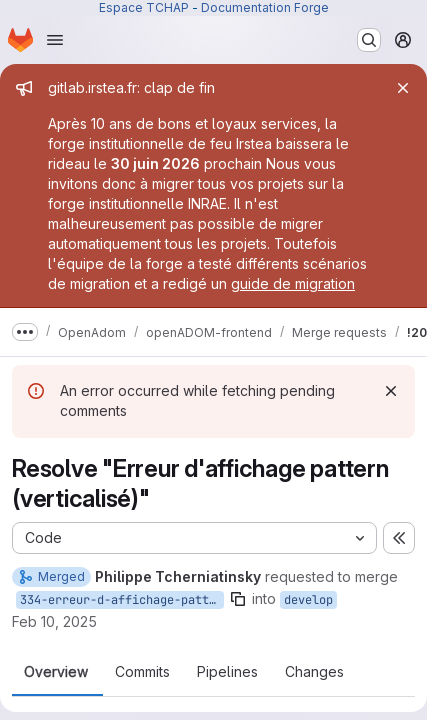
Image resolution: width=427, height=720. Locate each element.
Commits (142, 672)
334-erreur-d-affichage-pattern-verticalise (122, 600)
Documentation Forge (265, 7)
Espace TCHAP (144, 7)
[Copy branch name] (238, 599)
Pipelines (227, 672)
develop (308, 600)
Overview (56, 672)
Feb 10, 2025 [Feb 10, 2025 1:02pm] (54, 621)
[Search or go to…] (369, 40)
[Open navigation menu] (55, 40)
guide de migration (293, 283)
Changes (314, 672)
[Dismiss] (391, 391)
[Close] (403, 88)
